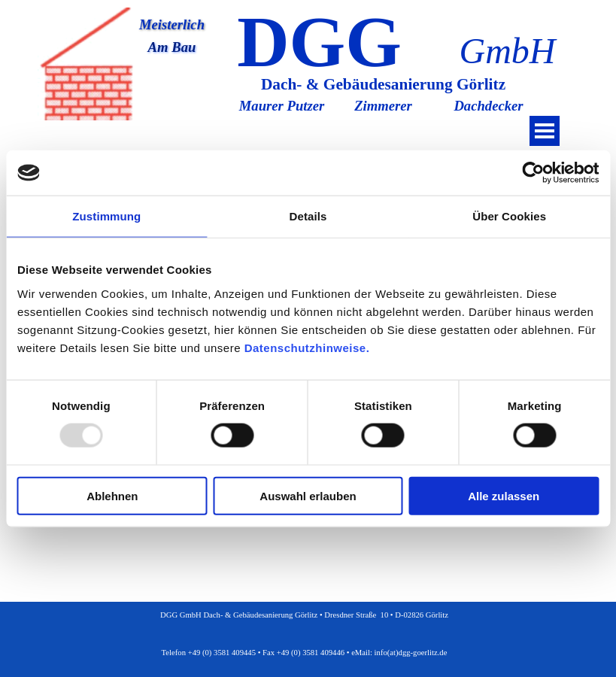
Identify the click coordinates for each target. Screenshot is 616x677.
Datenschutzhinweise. (307, 347)
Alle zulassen (504, 495)
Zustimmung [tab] (106, 216)
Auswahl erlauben (308, 495)
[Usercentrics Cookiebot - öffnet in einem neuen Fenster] (533, 173)
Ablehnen (112, 495)
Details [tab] (308, 216)
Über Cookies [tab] (509, 216)
